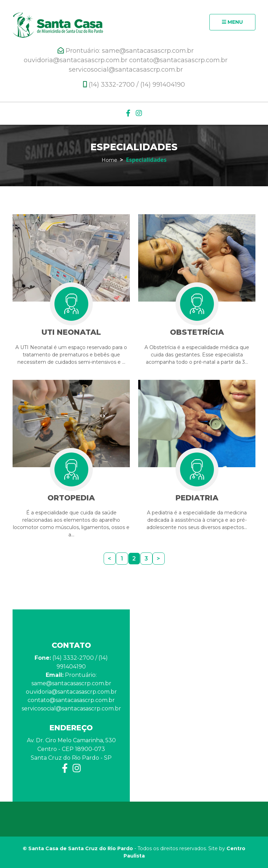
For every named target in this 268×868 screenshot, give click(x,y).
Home (109, 160)
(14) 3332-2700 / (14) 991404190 (134, 85)
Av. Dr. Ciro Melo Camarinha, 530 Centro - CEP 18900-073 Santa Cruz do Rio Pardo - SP (71, 749)
